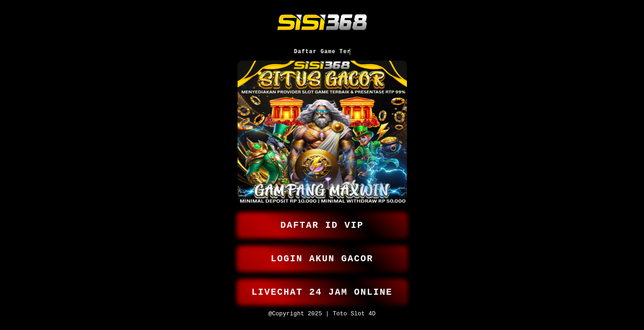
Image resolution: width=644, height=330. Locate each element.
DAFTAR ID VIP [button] (322, 219)
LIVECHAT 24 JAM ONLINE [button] (322, 290)
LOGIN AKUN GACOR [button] (322, 255)
